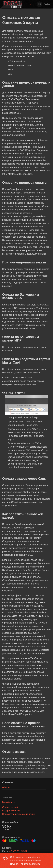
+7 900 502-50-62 (18, 851)
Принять (15, 864)
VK (7, 827)
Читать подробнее (31, 864)
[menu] (28, 4)
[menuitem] (30, 4)
